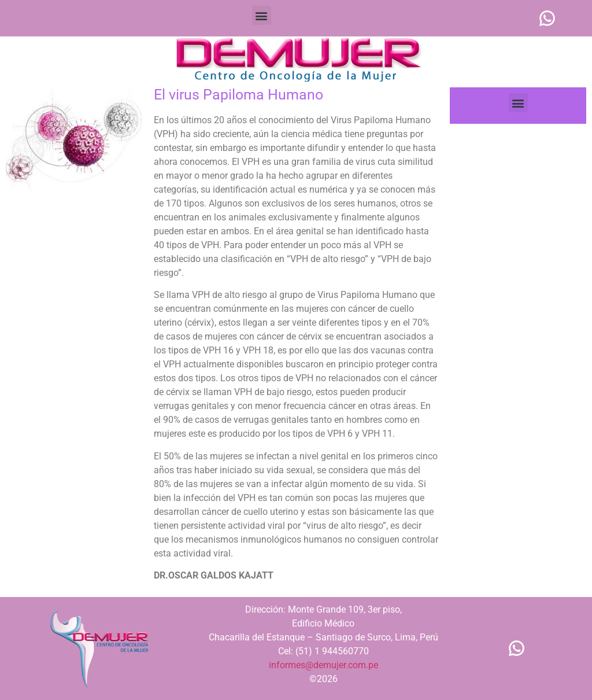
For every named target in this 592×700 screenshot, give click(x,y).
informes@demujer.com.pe (323, 665)
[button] (262, 15)
